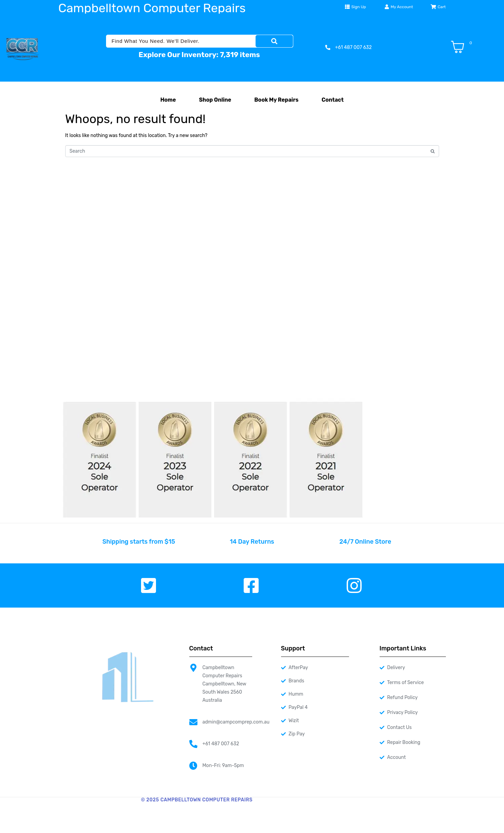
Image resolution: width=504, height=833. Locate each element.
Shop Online (215, 100)
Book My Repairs (276, 100)
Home (168, 100)
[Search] (274, 41)
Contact (333, 100)
